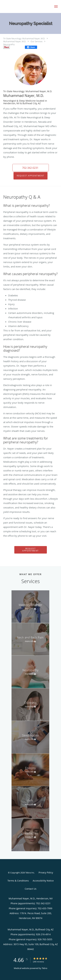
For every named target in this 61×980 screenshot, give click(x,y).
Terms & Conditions (18, 881)
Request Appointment (30, 176)
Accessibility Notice (43, 881)
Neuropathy (9, 44)
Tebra (44, 968)
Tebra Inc (30, 873)
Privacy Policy (46, 872)
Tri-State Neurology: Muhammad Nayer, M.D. (24, 38)
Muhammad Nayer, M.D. (15, 41)
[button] (56, 6)
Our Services (37, 41)
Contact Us (31, 889)
